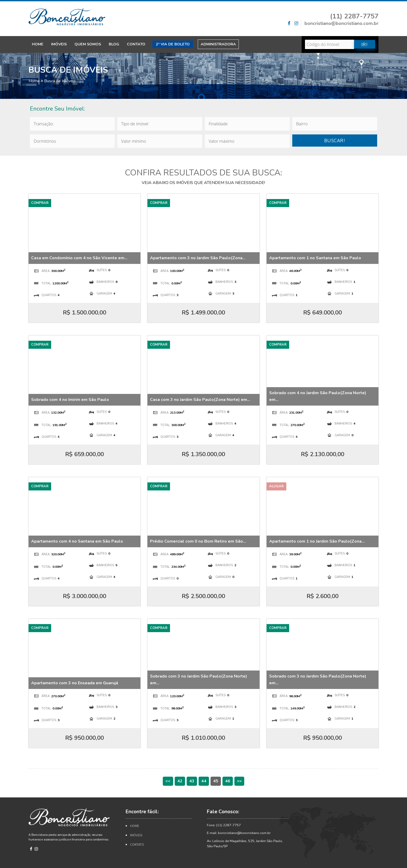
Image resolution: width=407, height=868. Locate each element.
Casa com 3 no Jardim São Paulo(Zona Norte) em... (200, 400)
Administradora (218, 44)
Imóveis (59, 44)
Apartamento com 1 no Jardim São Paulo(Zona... (317, 541)
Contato (136, 44)
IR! (365, 44)
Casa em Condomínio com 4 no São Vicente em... (79, 258)
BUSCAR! (335, 140)
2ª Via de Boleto (173, 44)
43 (192, 781)
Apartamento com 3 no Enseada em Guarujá (75, 683)
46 (228, 781)
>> (239, 781)
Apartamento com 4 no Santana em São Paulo (77, 541)
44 (204, 781)
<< (168, 781)
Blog (114, 44)
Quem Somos (88, 44)
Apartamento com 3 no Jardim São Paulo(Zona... (198, 258)
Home (38, 44)
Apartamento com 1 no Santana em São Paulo (315, 258)
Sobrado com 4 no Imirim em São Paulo (70, 400)
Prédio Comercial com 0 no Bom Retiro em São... (198, 541)
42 (180, 781)
